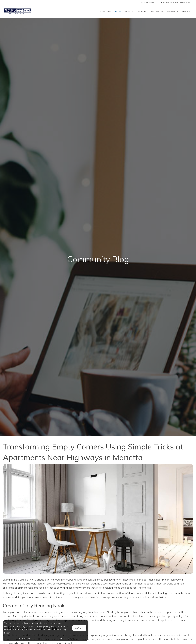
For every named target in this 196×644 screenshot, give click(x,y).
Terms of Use (24, 638)
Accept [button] (79, 628)
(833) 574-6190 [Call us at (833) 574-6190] (148, 2)
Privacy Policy (67, 638)
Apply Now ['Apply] (185, 2)
